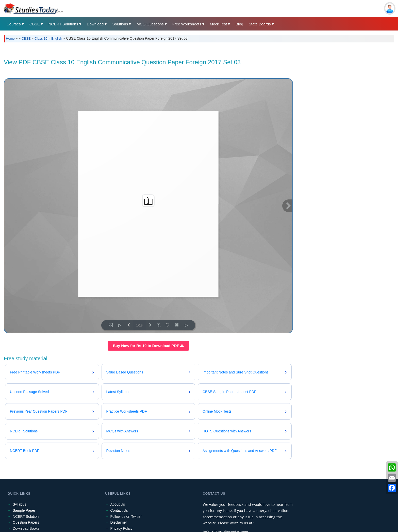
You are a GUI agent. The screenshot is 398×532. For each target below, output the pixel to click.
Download (95, 24)
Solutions (120, 24)
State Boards (260, 24)
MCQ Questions (150, 24)
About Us (118, 504)
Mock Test (218, 24)
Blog (239, 24)
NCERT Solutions (63, 24)
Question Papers (26, 522)
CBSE (35, 24)
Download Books (26, 528)
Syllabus (19, 504)
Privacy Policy (121, 528)
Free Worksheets (187, 24)
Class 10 (41, 38)
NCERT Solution (26, 517)
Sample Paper (24, 510)
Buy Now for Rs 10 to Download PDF (148, 346)
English (57, 38)
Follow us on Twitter (126, 517)
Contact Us (119, 510)
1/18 (139, 325)
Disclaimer (119, 522)
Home (10, 38)
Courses (14, 24)
